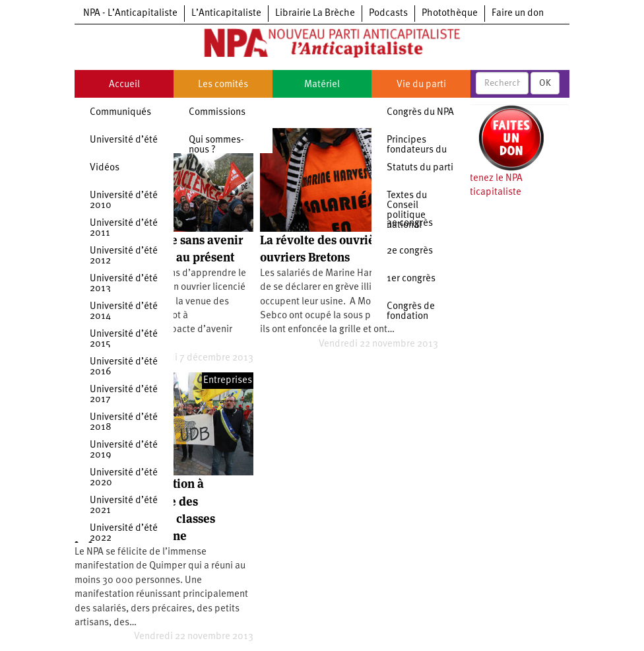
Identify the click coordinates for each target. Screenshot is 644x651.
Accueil (124, 85)
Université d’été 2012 (124, 256)
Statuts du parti (420, 168)
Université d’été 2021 (124, 506)
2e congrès (410, 251)
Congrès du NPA (420, 113)
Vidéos (105, 168)
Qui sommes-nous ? (216, 145)
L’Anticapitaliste (226, 14)
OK (545, 83)
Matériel (322, 85)
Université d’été (124, 140)
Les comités (223, 85)
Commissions (217, 113)
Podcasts (388, 14)
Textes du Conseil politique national (407, 211)
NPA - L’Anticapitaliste (130, 14)
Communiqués (120, 113)
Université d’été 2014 (124, 312)
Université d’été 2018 (124, 423)
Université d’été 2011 (124, 228)
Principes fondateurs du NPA (417, 150)
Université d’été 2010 (124, 201)
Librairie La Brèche (315, 14)
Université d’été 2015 (124, 339)
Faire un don (518, 14)
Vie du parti (421, 85)
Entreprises (228, 381)
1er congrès (411, 279)
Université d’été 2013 (124, 284)
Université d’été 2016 (124, 367)
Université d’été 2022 (124, 533)
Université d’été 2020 (124, 478)
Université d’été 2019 (124, 450)
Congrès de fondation (411, 312)
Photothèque (450, 14)
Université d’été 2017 (124, 395)
